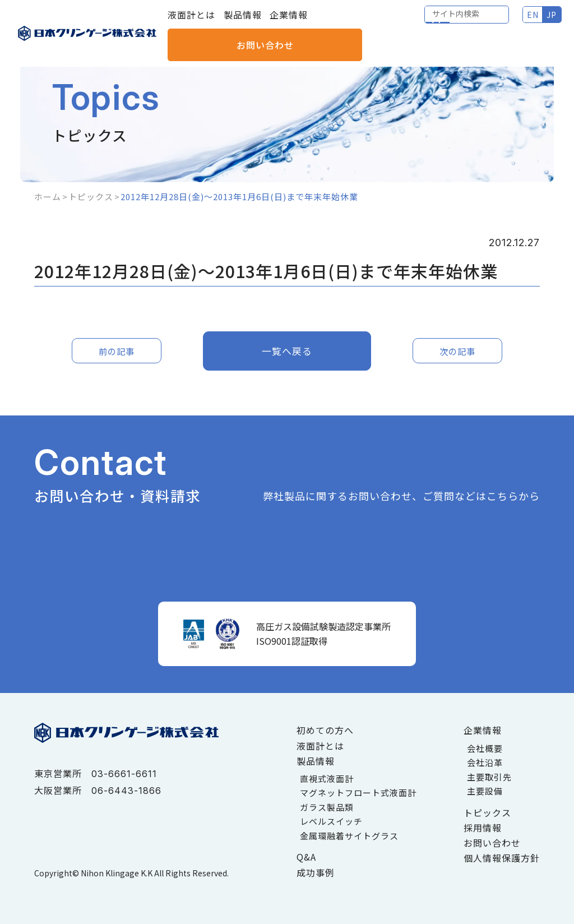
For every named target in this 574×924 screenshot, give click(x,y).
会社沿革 (485, 762)
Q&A (306, 857)
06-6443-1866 (126, 791)
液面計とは (191, 22)
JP (456, 22)
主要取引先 (489, 777)
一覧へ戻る (287, 350)
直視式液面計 (327, 779)
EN (436, 22)
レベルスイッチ (331, 821)
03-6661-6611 (124, 774)
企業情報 (289, 22)
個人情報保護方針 (502, 858)
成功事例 (316, 872)
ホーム (48, 197)
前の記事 (117, 350)
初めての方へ (325, 730)
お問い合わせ (524, 22)
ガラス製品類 (327, 807)
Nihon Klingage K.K (117, 873)
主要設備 (485, 791)
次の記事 (457, 350)
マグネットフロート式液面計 (358, 793)
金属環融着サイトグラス (349, 836)
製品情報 (243, 22)
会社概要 (485, 748)
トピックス (91, 197)
